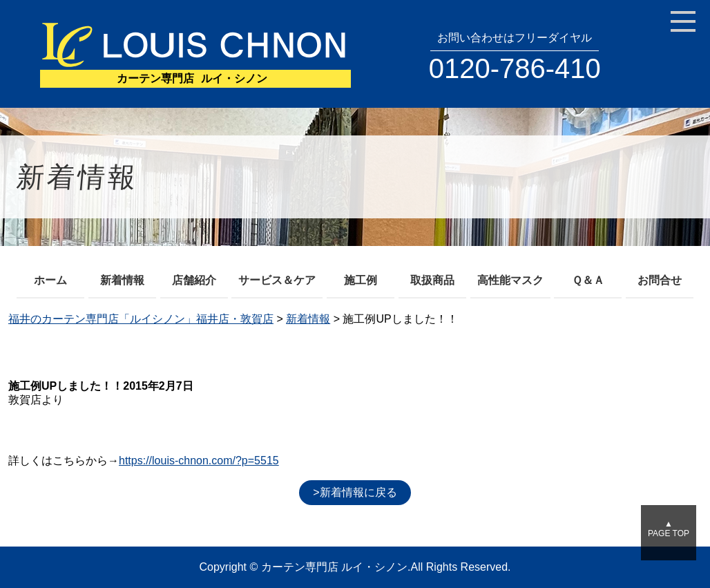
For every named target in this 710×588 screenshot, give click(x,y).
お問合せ (660, 280)
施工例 (361, 280)
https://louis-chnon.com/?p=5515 (199, 461)
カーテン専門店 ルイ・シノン (334, 567)
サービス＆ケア (277, 280)
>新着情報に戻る (355, 492)
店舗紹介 (194, 280)
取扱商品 (432, 280)
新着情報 (122, 280)
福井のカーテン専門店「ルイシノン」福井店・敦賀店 (141, 319)
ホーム (50, 280)
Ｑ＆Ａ (588, 280)
